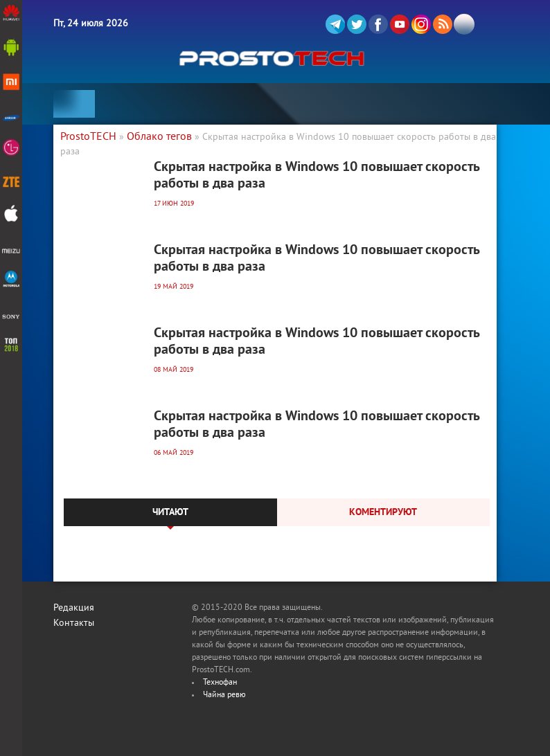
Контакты (74, 623)
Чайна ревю (224, 695)
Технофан (220, 683)
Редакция (74, 608)
